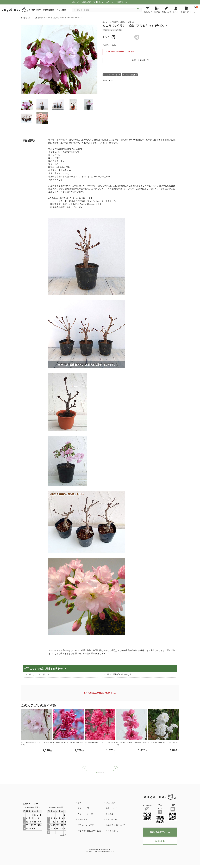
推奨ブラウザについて (115, 825)
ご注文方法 (111, 803)
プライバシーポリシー (87, 825)
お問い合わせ (111, 820)
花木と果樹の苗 (40, 18)
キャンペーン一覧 (85, 814)
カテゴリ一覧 (83, 808)
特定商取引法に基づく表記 (89, 831)
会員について (111, 808)
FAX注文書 (160, 841)
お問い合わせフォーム (160, 832)
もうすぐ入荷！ (26, 18)
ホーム (81, 803)
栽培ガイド (82, 820)
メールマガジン (112, 831)
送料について (108, 80)
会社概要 (110, 814)
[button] (115, 769)
